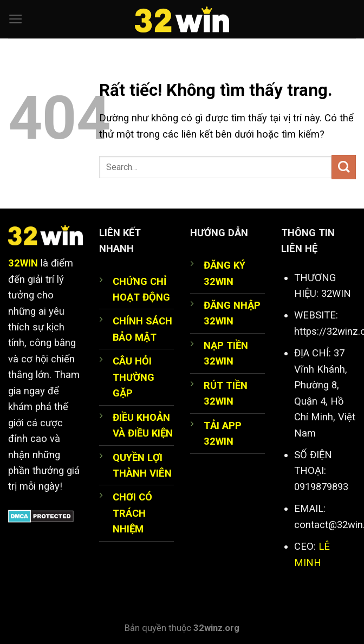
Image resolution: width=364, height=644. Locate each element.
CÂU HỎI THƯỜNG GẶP (134, 377)
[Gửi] (344, 167)
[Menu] (16, 19)
